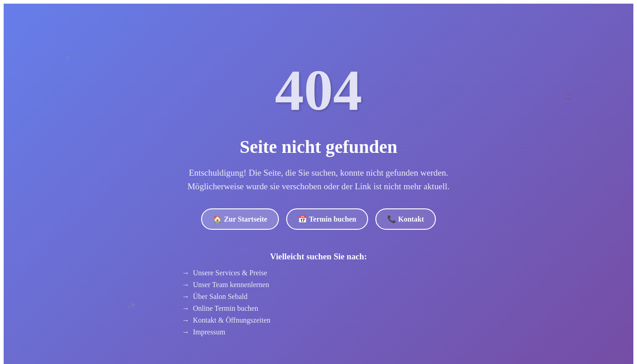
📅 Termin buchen (327, 219)
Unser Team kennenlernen (231, 285)
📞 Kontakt (406, 219)
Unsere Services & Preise (230, 273)
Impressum (209, 332)
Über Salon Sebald (220, 296)
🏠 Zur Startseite (240, 219)
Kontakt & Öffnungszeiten (232, 320)
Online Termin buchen (225, 308)
